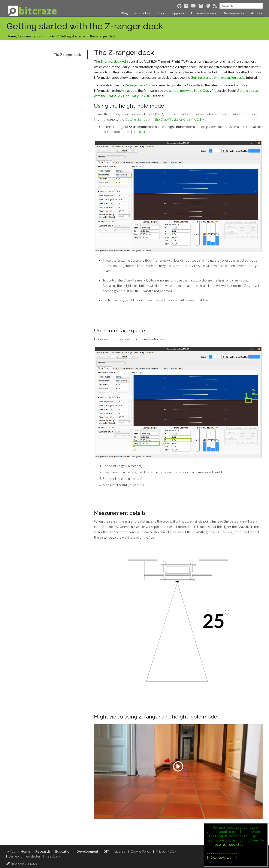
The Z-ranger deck (67, 54)
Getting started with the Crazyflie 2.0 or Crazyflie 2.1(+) (165, 119)
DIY (106, 851)
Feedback (53, 856)
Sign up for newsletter (25, 856)
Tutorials (50, 36)
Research (43, 851)
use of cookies (229, 845)
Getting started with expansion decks (218, 77)
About (257, 13)
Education (63, 851)
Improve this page (22, 863)
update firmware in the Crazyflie (193, 90)
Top (11, 851)
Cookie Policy (141, 851)
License (120, 851)
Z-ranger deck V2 (114, 61)
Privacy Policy (166, 851)
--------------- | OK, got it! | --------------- (222, 858)
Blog (124, 13)
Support (178, 13)
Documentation (204, 13)
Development (234, 13)
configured (142, 131)
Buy (160, 13)
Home (11, 36)
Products (142, 13)
